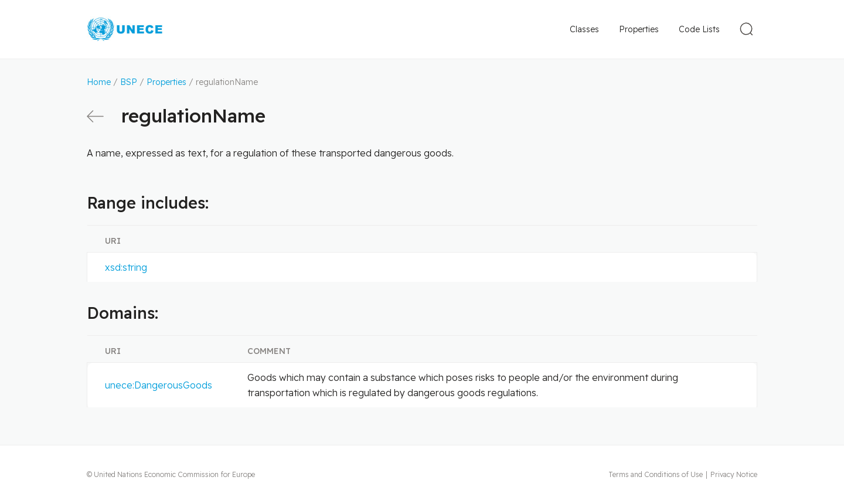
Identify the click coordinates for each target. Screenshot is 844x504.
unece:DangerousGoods (159, 385)
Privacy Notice (734, 474)
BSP (129, 82)
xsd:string (126, 267)
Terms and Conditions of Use (656, 474)
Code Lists (699, 29)
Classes (584, 29)
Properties (639, 29)
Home (99, 82)
